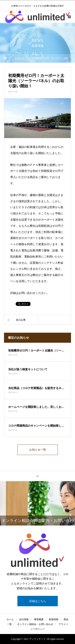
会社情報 (24, 619)
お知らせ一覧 (38, 450)
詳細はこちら (38, 601)
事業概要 (39, 619)
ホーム (10, 619)
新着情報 (54, 619)
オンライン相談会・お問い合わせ (35, 624)
